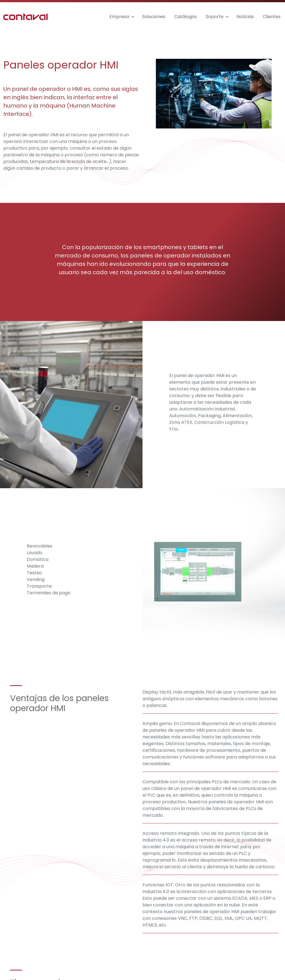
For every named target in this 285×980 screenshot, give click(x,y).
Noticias (245, 17)
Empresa (119, 17)
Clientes (272, 17)
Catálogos (186, 17)
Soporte (215, 17)
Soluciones (154, 17)
